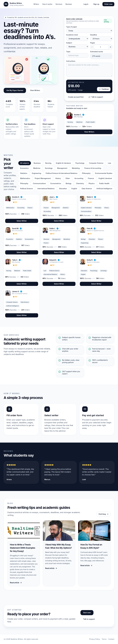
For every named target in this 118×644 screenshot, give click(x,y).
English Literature (105, 178)
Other (68, 178)
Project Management (43, 178)
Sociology (49, 168)
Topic (68, 52)
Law (109, 163)
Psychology (80, 163)
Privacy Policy (95, 639)
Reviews (69, 4)
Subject (69, 43)
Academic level (72, 35)
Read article (16, 583)
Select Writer (22, 221)
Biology (69, 183)
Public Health (104, 183)
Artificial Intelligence (104, 189)
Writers (36, 4)
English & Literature (63, 163)
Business (37, 163)
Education (63, 189)
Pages (93, 43)
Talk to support (96, 97)
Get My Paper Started (15, 90)
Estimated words (97, 52)
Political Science (27, 189)
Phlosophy (24, 183)
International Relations (46, 189)
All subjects (25, 163)
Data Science (87, 189)
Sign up (96, 4)
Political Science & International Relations (62, 173)
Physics (92, 183)
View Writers (35, 90)
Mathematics (25, 178)
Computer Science (96, 163)
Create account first (76, 97)
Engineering (37, 173)
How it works (47, 4)
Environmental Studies (104, 173)
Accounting (79, 178)
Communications (39, 183)
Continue (104, 89)
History (58, 178)
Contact (111, 639)
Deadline (94, 35)
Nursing (48, 163)
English (74, 189)
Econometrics (56, 183)
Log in (86, 4)
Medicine (37, 168)
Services (59, 4)
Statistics (24, 173)
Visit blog (104, 514)
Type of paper (72, 27)
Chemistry (80, 183)
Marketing (76, 168)
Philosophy (86, 173)
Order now (108, 4)
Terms (104, 639)
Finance (91, 178)
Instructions (71, 61)
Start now (87, 613)
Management (62, 168)
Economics (24, 168)
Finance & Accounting (93, 168)
